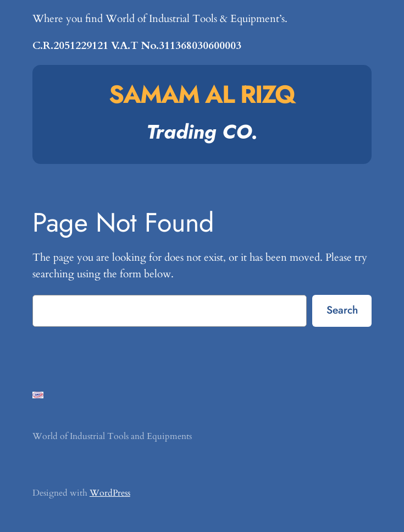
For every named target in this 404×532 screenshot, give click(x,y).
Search (342, 310)
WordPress (110, 493)
